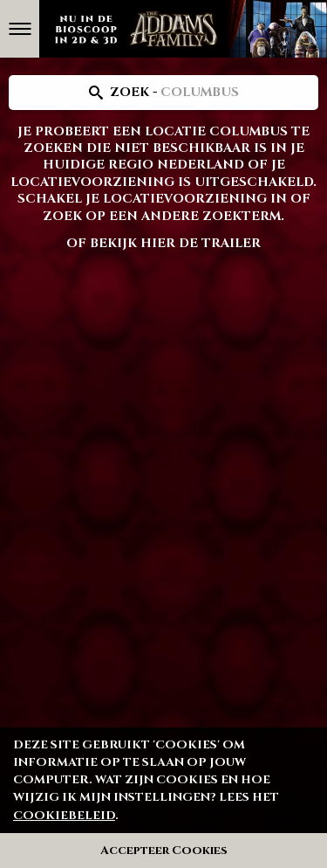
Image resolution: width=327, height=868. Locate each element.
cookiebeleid (64, 816)
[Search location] (163, 93)
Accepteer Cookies (164, 851)
